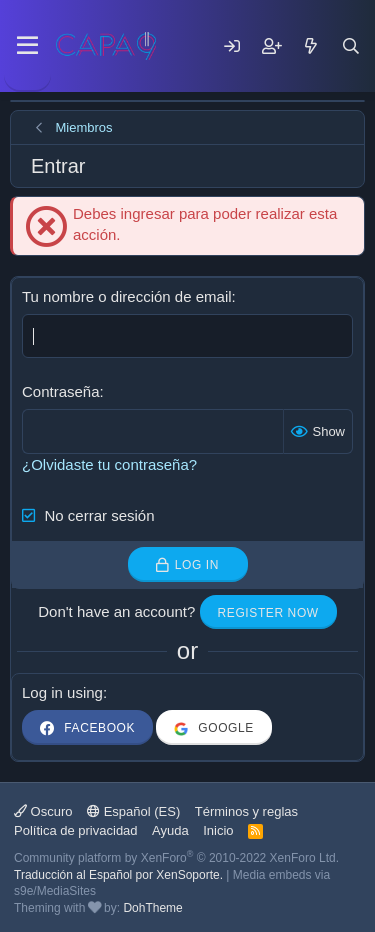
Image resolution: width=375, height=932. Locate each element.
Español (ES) (133, 811)
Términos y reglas (246, 811)
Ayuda (170, 830)
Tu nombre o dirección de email (127, 296)
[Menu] (27, 46)
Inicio (218, 830)
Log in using (62, 692)
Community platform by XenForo (176, 858)
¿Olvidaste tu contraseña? (109, 464)
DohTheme (152, 908)
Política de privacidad (76, 830)
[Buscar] (351, 46)
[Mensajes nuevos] (311, 46)
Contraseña (61, 391)
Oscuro (43, 811)
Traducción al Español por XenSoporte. (118, 875)
